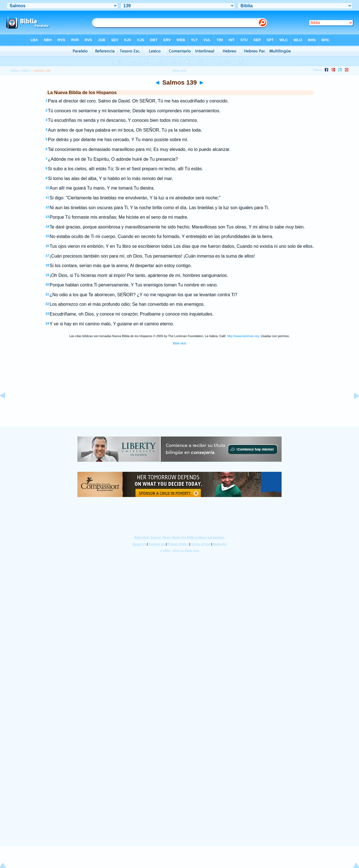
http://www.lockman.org (243, 336)
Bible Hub (179, 343)
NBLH (26, 71)
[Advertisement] (179, 392)
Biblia (14, 71)
